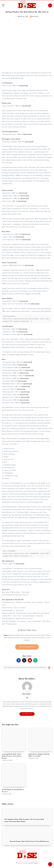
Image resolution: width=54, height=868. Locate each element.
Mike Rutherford (9, 638)
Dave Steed (25, 635)
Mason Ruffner (46, 635)
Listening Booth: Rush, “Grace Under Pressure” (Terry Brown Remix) (12, 756)
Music (34, 630)
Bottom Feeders (26, 630)
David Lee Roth (35, 635)
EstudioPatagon (33, 863)
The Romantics (41, 638)
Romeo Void (19, 638)
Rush (34, 638)
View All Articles (27, 714)
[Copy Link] (27, 667)
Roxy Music (28, 638)
